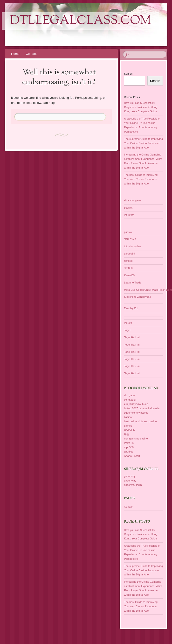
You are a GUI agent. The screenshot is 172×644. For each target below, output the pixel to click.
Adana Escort (132, 456)
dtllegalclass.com (81, 21)
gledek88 (129, 254)
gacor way (130, 481)
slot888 (128, 261)
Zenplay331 (131, 308)
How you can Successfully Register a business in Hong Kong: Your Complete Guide (141, 107)
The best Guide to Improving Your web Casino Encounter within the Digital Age (141, 179)
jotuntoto (129, 215)
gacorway (130, 476)
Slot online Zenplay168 (138, 297)
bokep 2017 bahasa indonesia (142, 408)
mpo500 (129, 447)
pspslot (128, 208)
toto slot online (133, 246)
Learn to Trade (133, 283)
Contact (31, 54)
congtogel (130, 400)
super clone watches (136, 413)
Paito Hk (129, 443)
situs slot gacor (133, 200)
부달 (127, 434)
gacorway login (133, 485)
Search (128, 74)
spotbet (128, 452)
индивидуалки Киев (136, 404)
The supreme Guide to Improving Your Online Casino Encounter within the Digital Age (143, 143)
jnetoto (128, 323)
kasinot (128, 417)
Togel (127, 330)
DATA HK (129, 430)
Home (15, 54)
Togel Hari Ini (132, 337)
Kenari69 (129, 275)
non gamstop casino (136, 439)
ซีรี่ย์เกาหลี (130, 239)
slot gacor (130, 395)
